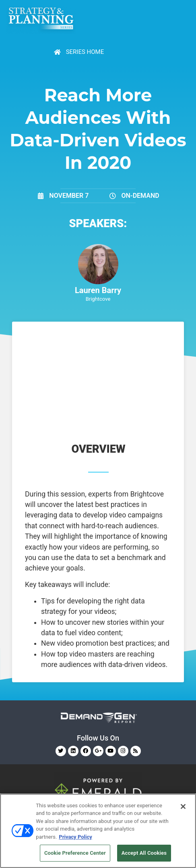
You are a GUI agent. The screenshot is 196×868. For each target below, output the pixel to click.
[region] (98, 831)
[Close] (183, 806)
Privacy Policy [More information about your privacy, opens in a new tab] (75, 837)
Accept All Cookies (144, 853)
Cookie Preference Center (75, 853)
